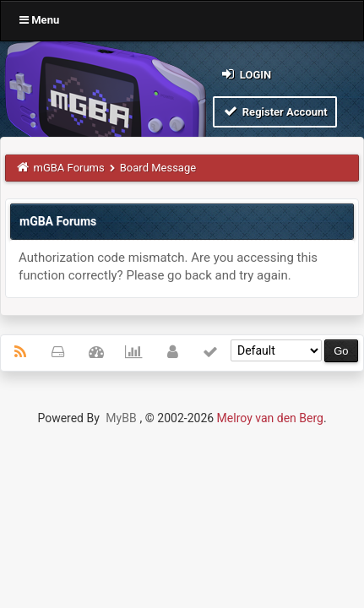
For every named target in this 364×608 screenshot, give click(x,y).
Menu (39, 20)
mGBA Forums (69, 168)
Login (245, 74)
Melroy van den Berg (270, 418)
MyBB (121, 418)
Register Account (275, 111)
